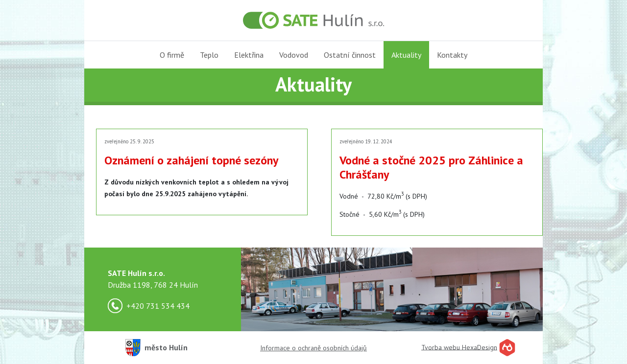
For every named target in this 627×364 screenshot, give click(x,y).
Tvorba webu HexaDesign (459, 347)
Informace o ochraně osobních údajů (313, 348)
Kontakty (452, 55)
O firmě (172, 55)
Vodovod (294, 55)
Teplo (209, 55)
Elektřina (249, 55)
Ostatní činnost (350, 55)
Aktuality (406, 55)
